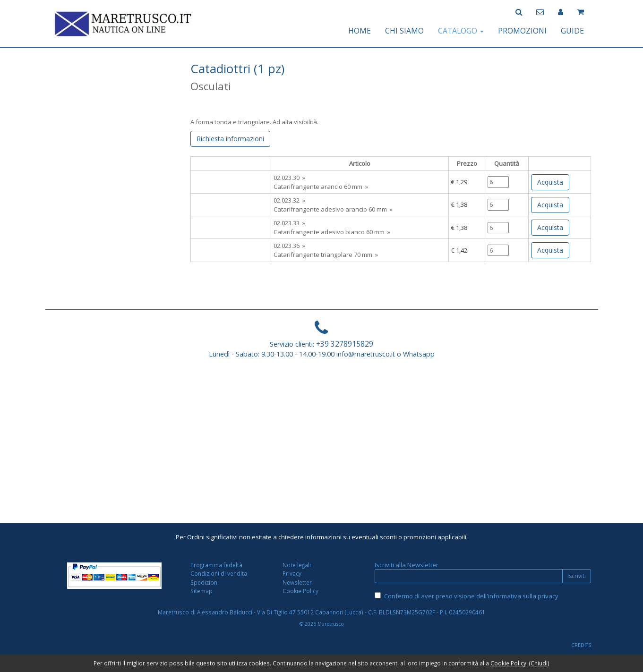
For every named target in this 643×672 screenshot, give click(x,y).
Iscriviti (577, 576)
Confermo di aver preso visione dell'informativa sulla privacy (471, 596)
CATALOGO (461, 31)
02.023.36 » (289, 246)
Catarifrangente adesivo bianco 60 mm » (332, 232)
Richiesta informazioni (230, 139)
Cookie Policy (300, 591)
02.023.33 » (289, 223)
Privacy (292, 573)
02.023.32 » (289, 200)
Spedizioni (205, 582)
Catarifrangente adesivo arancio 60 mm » (333, 209)
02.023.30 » (289, 178)
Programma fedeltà (216, 565)
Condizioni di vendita (219, 573)
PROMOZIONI (522, 31)
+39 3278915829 (345, 344)
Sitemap (201, 591)
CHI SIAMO (404, 31)
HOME (360, 31)
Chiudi (539, 663)
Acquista (550, 182)
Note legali (297, 565)
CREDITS (581, 645)
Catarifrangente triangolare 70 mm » (326, 255)
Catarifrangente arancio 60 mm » (321, 187)
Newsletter (297, 582)
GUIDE (572, 31)
